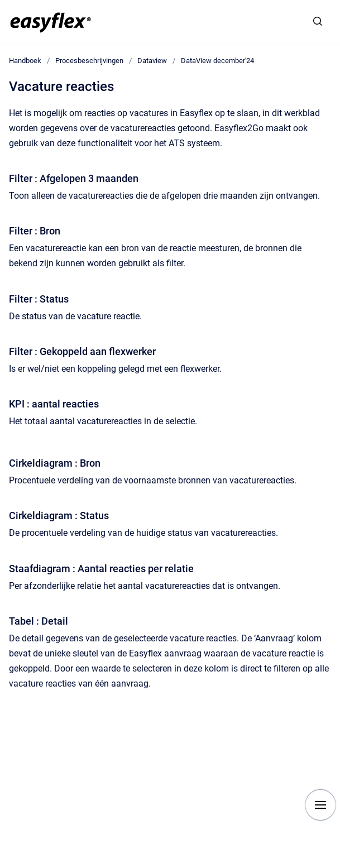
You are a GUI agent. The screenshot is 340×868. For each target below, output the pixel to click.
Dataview (152, 61)
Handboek (25, 61)
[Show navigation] (320, 805)
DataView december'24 (217, 61)
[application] (337, 865)
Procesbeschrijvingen (89, 61)
